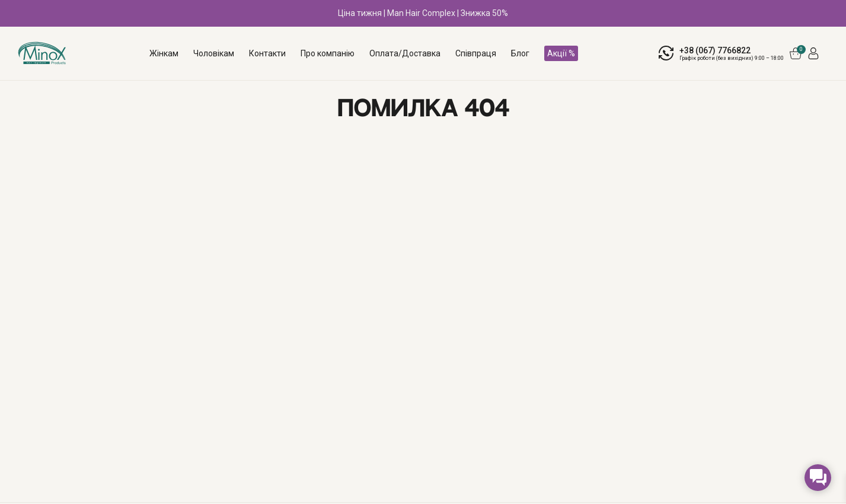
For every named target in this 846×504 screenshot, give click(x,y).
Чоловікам (214, 53)
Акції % (561, 53)
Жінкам (164, 53)
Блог (520, 53)
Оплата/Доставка (405, 53)
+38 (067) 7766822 (715, 50)
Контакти (267, 53)
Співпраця (476, 53)
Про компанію (328, 53)
